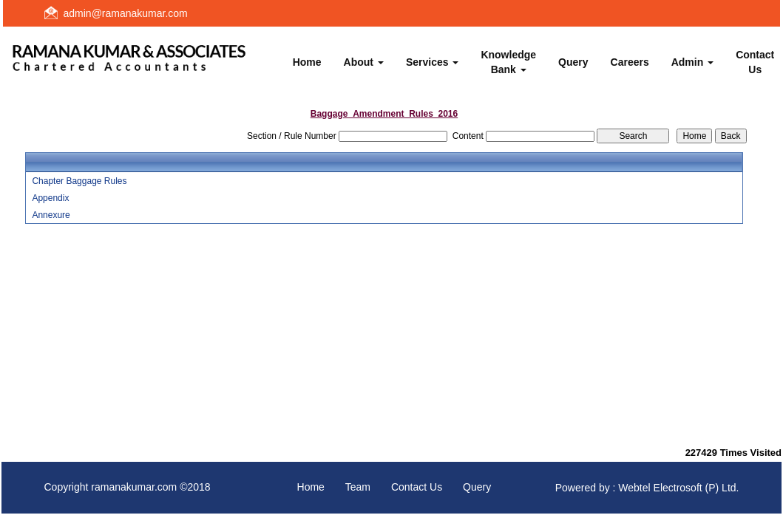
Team (358, 487)
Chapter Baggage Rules (79, 181)
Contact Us (417, 487)
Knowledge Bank (508, 62)
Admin (692, 62)
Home (307, 62)
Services (433, 62)
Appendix (50, 198)
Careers (630, 62)
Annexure (51, 215)
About (364, 62)
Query (573, 62)
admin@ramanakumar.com (126, 13)
